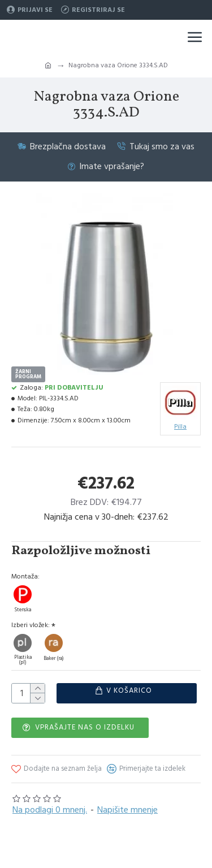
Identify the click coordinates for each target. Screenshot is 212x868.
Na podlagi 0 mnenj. (50, 809)
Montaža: (25, 576)
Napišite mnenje (127, 809)
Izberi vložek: (31, 625)
